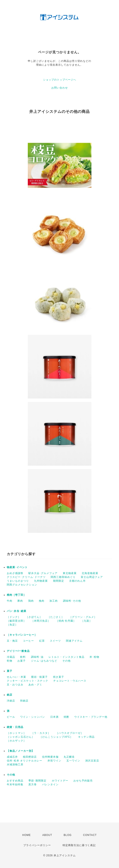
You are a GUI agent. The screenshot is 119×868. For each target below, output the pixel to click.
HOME (27, 835)
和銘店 (24, 701)
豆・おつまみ (15, 685)
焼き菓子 (59, 677)
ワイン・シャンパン (33, 717)
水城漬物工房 (15, 764)
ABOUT (47, 835)
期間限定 (59, 581)
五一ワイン (73, 761)
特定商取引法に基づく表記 (79, 845)
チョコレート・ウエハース (70, 681)
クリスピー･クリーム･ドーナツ (26, 577)
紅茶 (42, 641)
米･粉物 (94, 657)
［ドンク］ (14, 617)
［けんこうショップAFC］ (56, 737)
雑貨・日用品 (15, 727)
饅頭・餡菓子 (39, 677)
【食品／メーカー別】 (21, 751)
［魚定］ (12, 625)
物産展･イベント (17, 567)
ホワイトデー (60, 781)
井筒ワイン (54, 761)
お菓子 (22, 661)
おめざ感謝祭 (15, 573)
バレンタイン (50, 784)
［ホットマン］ (16, 733)
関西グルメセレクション (22, 585)
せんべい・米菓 (16, 677)
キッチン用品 (86, 737)
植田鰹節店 (30, 757)
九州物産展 (41, 581)
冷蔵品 (11, 657)
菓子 (10, 671)
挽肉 (42, 601)
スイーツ (55, 641)
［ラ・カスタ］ (41, 733)
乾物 (10, 661)
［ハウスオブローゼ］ (70, 733)
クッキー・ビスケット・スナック (27, 681)
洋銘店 (11, 701)
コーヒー (28, 641)
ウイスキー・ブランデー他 (91, 717)
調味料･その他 (72, 601)
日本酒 (54, 717)
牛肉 (10, 601)
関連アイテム (74, 641)
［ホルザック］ (16, 741)
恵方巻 (33, 784)
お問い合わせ (60, 88)
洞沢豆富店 (92, 761)
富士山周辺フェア (92, 577)
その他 (66, 661)
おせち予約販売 (83, 781)
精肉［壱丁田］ (16, 595)
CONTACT (90, 835)
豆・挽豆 (12, 641)
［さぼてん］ (34, 617)
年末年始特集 (15, 784)
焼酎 (66, 717)
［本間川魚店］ (41, 621)
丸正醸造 (69, 757)
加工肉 (54, 601)
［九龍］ (87, 621)
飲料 (23, 657)
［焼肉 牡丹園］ (66, 621)
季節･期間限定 (37, 781)
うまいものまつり (18, 581)
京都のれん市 (77, 581)
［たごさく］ (56, 617)
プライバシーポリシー (37, 845)
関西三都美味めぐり (63, 577)
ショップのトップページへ (60, 80)
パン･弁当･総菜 (17, 611)
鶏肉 (31, 601)
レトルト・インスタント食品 (66, 657)
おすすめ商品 (15, 781)
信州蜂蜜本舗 (50, 757)
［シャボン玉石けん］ (21, 737)
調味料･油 (37, 657)
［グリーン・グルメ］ (83, 617)
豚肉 (20, 601)
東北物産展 (70, 573)
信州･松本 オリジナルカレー (24, 761)
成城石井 (12, 757)
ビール (11, 717)
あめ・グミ (35, 685)
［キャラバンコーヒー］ (22, 635)
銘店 (10, 695)
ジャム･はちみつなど (44, 661)
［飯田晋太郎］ (16, 621)
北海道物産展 (90, 573)
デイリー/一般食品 (18, 651)
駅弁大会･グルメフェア (43, 573)
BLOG (68, 835)
